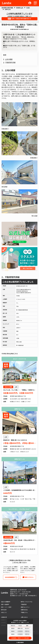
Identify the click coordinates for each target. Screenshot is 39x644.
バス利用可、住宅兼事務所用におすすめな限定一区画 (20, 490)
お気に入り (4, 612)
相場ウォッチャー (25, 607)
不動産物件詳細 (10, 62)
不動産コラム (24, 612)
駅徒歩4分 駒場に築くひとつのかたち (15, 440)
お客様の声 (4, 617)
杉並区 (28, 8)
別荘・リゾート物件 (6, 607)
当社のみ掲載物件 (6, 602)
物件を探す (4, 610)
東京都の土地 (20, 8)
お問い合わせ (24, 617)
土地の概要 (9, 59)
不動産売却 (24, 604)
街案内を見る (24, 610)
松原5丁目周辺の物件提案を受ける (19, 19)
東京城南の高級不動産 (7, 8)
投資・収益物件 (5, 604)
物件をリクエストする (27, 602)
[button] (35, 3)
